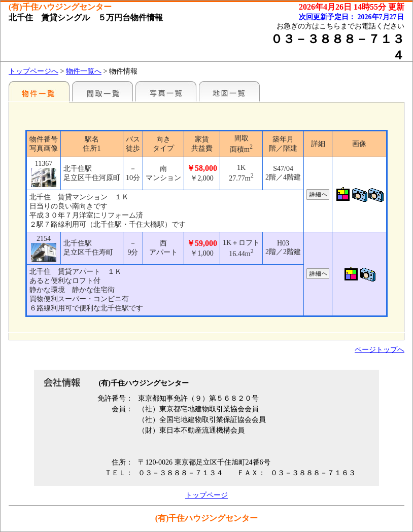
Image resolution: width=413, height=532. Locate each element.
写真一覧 (166, 91)
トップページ (206, 495)
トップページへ (33, 71)
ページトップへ (380, 350)
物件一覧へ (84, 71)
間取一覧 (102, 91)
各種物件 (39, 91)
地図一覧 (229, 91)
